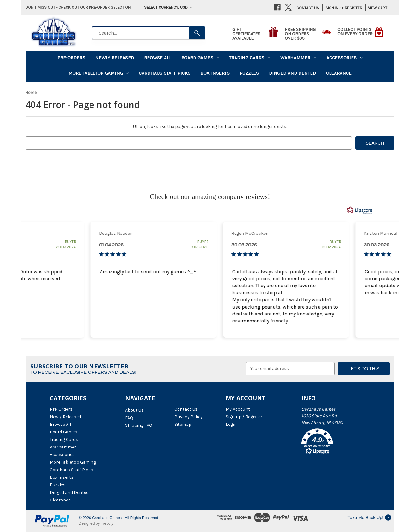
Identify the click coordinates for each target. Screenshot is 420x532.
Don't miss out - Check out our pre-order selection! (79, 7)
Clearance (339, 73)
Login (231, 424)
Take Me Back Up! (369, 518)
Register (353, 8)
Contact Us (308, 8)
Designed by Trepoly (96, 523)
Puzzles (249, 73)
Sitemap (183, 424)
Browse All (158, 58)
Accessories (344, 58)
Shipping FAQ (139, 425)
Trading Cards (250, 58)
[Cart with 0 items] (375, 8)
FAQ (129, 418)
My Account (238, 409)
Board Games (200, 58)
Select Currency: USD (168, 7)
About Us (134, 410)
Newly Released (115, 58)
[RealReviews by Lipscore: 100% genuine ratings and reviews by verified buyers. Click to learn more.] (360, 210)
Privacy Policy (189, 417)
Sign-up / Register (244, 417)
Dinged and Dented (292, 73)
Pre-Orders (71, 58)
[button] (336, 442)
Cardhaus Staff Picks (165, 73)
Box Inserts (215, 73)
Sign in (332, 8)
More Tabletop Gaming (99, 73)
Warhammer (298, 58)
